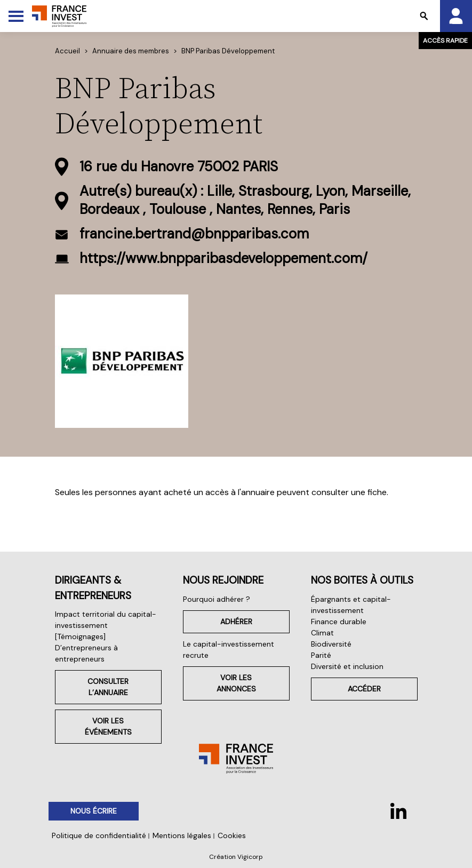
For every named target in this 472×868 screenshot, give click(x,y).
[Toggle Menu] (16, 16)
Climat (322, 633)
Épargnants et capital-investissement (351, 605)
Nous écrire (94, 811)
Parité (321, 655)
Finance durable (339, 622)
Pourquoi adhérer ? (217, 599)
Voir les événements (108, 726)
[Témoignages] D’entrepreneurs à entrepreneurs (86, 648)
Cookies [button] (232, 835)
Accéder (364, 689)
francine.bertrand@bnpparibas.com (194, 234)
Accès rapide (445, 41)
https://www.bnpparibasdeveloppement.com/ (223, 258)
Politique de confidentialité (99, 835)
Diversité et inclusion (347, 666)
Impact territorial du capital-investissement (106, 620)
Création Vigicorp (236, 857)
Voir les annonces (236, 683)
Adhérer (236, 622)
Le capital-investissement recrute (229, 650)
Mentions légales (182, 835)
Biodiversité (331, 644)
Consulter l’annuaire (108, 687)
